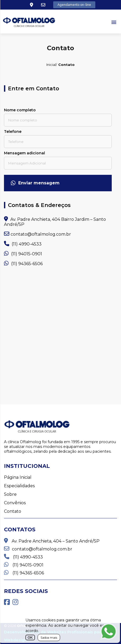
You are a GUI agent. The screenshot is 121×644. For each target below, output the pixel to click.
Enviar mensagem (35, 183)
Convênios (15, 503)
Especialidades (19, 486)
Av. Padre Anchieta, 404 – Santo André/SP (52, 541)
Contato (13, 511)
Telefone (13, 132)
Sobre (10, 494)
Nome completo (20, 110)
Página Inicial (18, 477)
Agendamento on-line (74, 5)
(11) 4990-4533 (23, 244)
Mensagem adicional (24, 153)
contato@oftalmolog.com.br (37, 234)
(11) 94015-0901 (23, 254)
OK (30, 637)
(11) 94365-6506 (23, 263)
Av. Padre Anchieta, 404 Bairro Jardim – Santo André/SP (55, 222)
